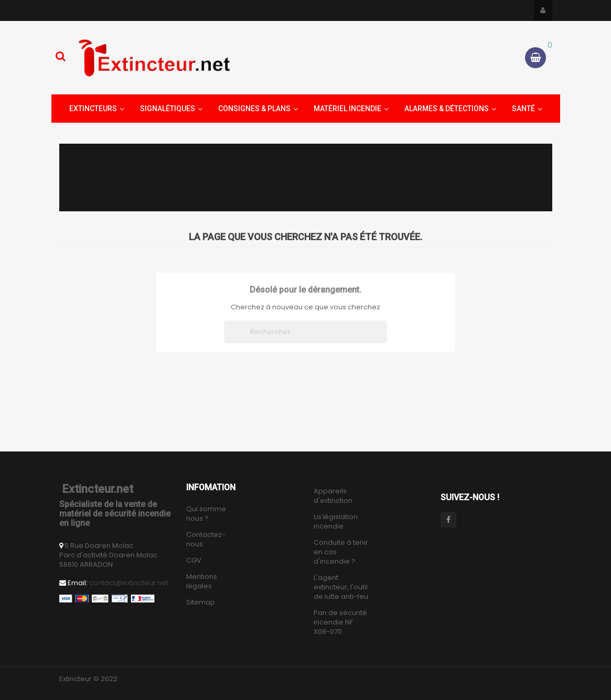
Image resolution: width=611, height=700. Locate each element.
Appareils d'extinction (333, 496)
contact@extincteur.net (129, 583)
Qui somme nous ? (206, 514)
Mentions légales (202, 581)
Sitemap (201, 602)
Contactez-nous (206, 540)
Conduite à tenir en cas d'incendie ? (341, 552)
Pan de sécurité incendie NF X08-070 (340, 622)
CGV (194, 561)
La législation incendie (336, 522)
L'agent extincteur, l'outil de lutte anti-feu (341, 587)
